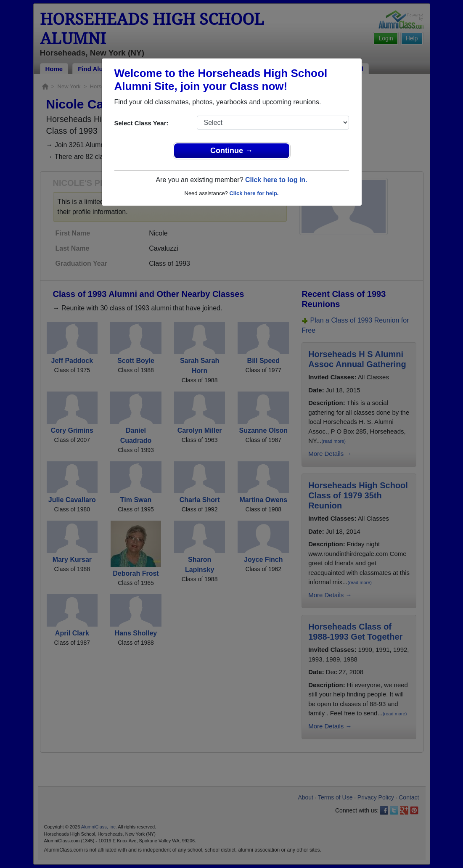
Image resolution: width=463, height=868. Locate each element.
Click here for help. (254, 193)
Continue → (231, 151)
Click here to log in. (276, 180)
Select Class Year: (142, 123)
